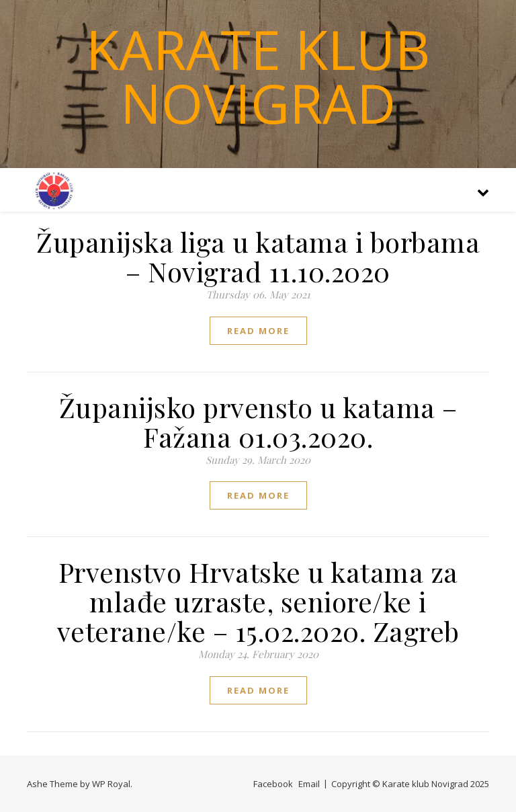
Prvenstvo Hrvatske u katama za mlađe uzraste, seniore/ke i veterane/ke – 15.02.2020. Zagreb (258, 601)
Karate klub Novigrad (258, 76)
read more (258, 331)
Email (309, 784)
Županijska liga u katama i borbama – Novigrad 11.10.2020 (258, 256)
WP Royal (111, 784)
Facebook (273, 784)
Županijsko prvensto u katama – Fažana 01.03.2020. (258, 422)
